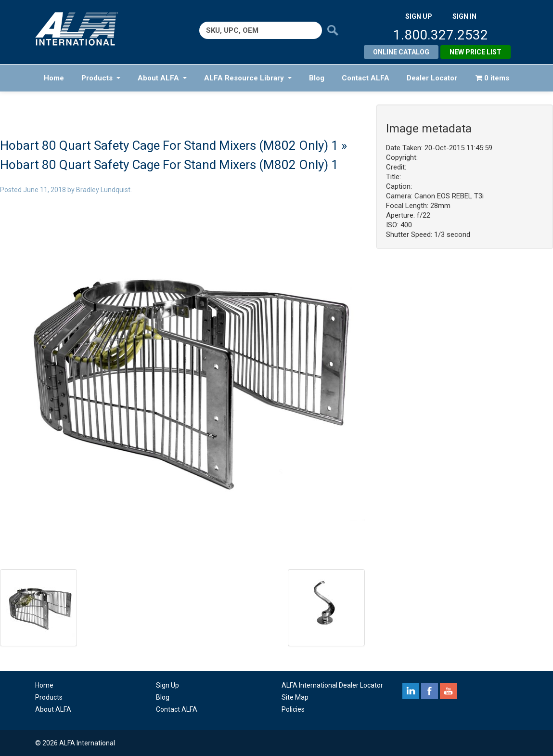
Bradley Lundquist (103, 190)
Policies (293, 709)
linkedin (411, 691)
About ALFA (162, 78)
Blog (317, 78)
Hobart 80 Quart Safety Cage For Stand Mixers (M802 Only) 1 (169, 145)
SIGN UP (419, 16)
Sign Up (167, 685)
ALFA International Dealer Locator (332, 685)
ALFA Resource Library (248, 78)
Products (101, 78)
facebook (430, 691)
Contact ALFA (366, 78)
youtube (448, 691)
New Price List (476, 52)
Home (54, 78)
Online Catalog (401, 52)
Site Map (295, 697)
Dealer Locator (432, 78)
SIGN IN (464, 16)
